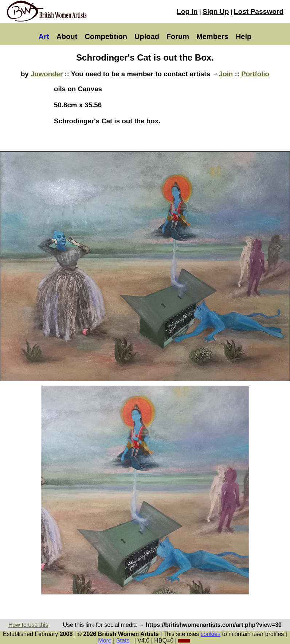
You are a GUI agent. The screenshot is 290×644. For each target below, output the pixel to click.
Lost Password (259, 11)
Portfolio (255, 74)
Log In (187, 11)
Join (226, 74)
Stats (123, 641)
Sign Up (216, 11)
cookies (211, 634)
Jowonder (47, 74)
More (105, 641)
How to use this (28, 625)
